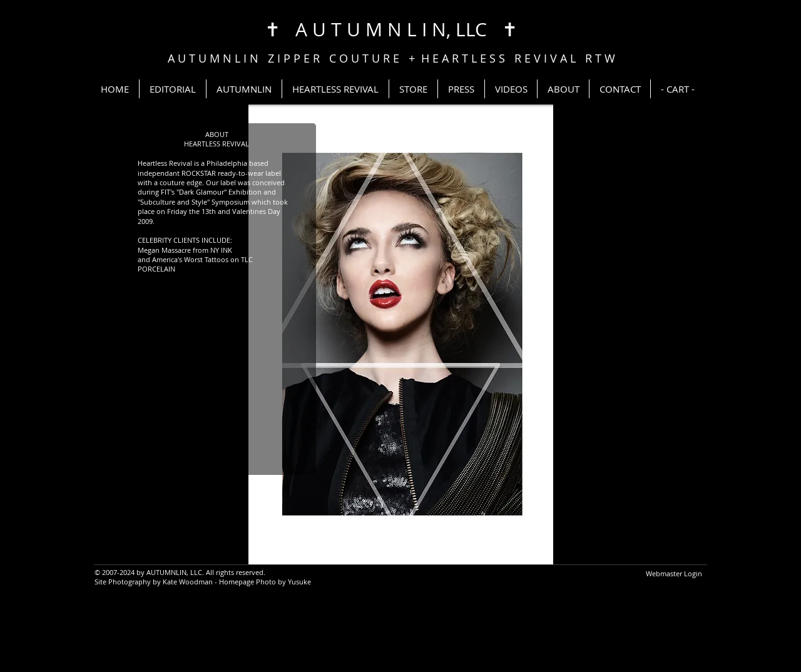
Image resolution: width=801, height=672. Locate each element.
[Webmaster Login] (674, 574)
